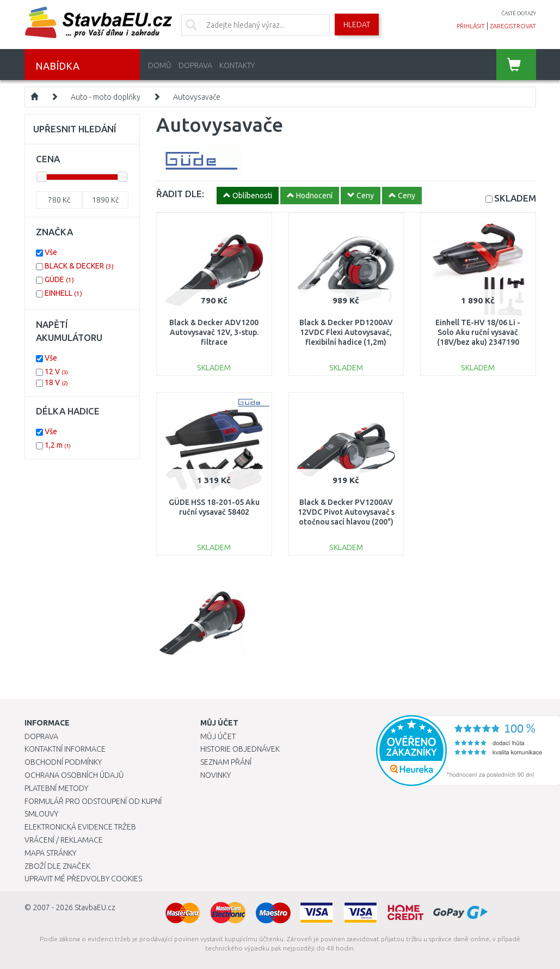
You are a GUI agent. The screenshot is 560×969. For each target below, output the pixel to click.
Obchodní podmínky (63, 762)
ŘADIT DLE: (180, 194)
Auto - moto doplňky (106, 97)
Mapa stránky (50, 853)
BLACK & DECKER (79, 266)
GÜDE (59, 279)
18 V (56, 382)
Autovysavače (197, 97)
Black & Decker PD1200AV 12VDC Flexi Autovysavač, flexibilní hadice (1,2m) (346, 332)
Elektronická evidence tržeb (80, 827)
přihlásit (471, 26)
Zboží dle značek (57, 866)
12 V (56, 371)
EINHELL (63, 293)
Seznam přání (226, 762)
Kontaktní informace (65, 749)
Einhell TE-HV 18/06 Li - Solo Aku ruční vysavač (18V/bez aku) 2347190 (478, 332)
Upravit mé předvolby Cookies (83, 879)
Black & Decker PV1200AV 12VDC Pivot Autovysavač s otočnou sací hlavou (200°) (346, 512)
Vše (51, 252)
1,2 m (58, 445)
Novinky (216, 775)
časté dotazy (519, 13)
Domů (160, 65)
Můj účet (218, 736)
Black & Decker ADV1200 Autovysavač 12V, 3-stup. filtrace (214, 332)
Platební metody (56, 788)
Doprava (195, 65)
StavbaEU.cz (95, 907)
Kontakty (237, 65)
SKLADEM (515, 198)
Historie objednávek (240, 749)
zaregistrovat (513, 26)
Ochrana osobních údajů (74, 775)
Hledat (357, 25)
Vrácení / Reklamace (64, 840)
